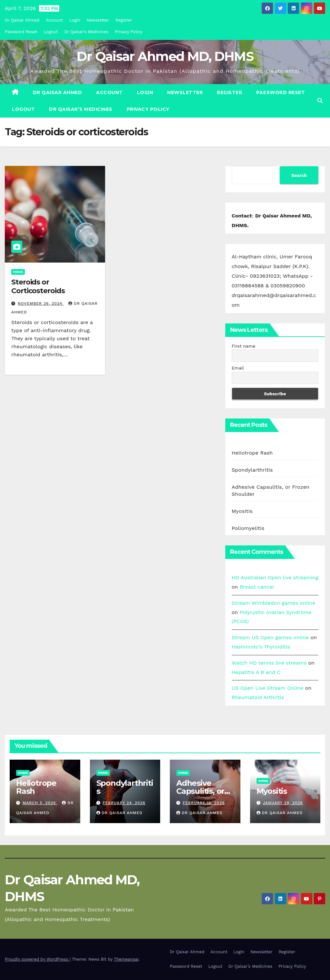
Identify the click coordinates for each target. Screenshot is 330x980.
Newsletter (98, 20)
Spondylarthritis (252, 470)
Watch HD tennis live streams (269, 663)
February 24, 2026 (124, 803)
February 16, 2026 (204, 803)
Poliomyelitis (248, 528)
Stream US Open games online (270, 637)
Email (238, 368)
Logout (51, 32)
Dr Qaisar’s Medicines (86, 32)
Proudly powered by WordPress (37, 959)
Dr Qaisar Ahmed (22, 20)
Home (18, 272)
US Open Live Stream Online (268, 688)
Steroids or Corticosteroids (38, 286)
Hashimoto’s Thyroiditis (261, 647)
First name (244, 346)
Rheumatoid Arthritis (258, 697)
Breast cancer (257, 587)
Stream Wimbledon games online (274, 603)
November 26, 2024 (41, 303)
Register (124, 20)
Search (299, 175)
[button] (320, 101)
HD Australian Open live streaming (275, 577)
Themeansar (126, 959)
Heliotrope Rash (252, 453)
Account (54, 20)
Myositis (242, 511)
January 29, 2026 (283, 803)
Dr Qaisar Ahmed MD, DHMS (165, 56)
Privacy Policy (129, 32)
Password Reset (21, 32)
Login (75, 20)
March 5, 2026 (40, 803)
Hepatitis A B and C (256, 672)
